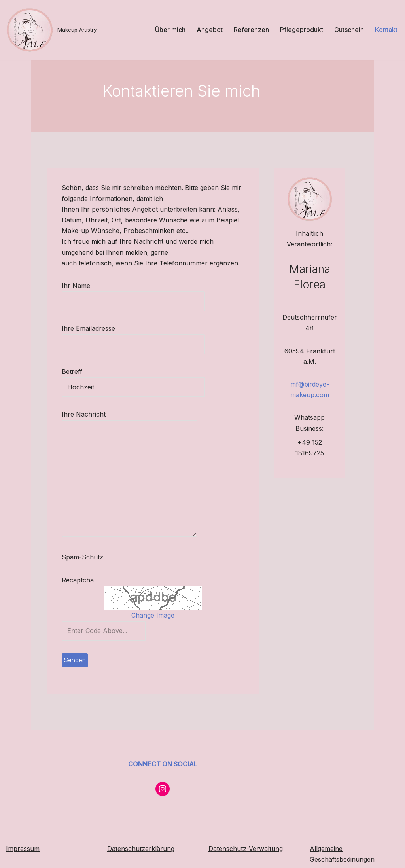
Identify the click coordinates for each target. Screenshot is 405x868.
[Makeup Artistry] (51, 30)
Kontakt (386, 30)
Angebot (210, 30)
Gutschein (349, 30)
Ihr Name (103, 301)
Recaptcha (48, 587)
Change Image (152, 622)
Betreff (103, 386)
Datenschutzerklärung (141, 849)
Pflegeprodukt (302, 30)
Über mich (170, 30)
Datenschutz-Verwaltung (246, 849)
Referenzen (251, 30)
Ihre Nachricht (99, 482)
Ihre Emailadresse (103, 344)
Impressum (23, 849)
